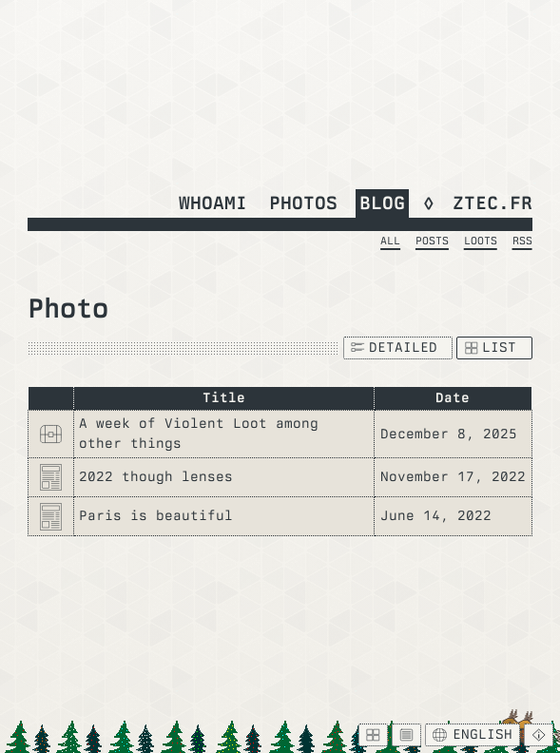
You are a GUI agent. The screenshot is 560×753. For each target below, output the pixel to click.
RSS (522, 241)
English (472, 734)
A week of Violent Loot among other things (199, 434)
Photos (303, 203)
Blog (382, 203)
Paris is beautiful (156, 515)
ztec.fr (492, 203)
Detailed (394, 347)
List (491, 347)
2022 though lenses (156, 476)
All (390, 241)
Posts (432, 241)
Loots (481, 241)
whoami (213, 203)
